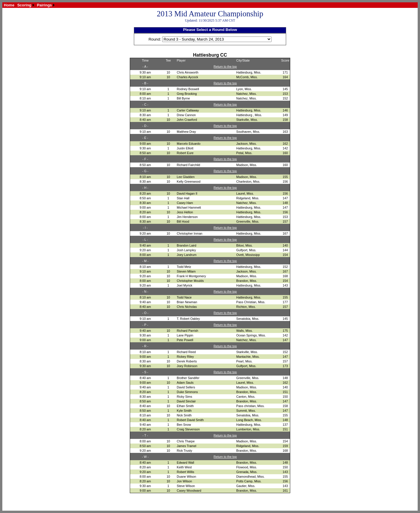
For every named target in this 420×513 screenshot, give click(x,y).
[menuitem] (9, 5)
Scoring (24, 5)
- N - (145, 292)
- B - (145, 83)
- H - (145, 188)
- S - (145, 372)
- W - (145, 457)
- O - (145, 313)
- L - (145, 240)
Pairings (44, 5)
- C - (145, 104)
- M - (145, 261)
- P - (145, 325)
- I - (145, 228)
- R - (145, 346)
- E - (145, 138)
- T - (145, 435)
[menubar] (29, 5)
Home (9, 5)
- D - (145, 126)
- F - (145, 159)
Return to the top (225, 67)
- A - (145, 67)
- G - (145, 171)
